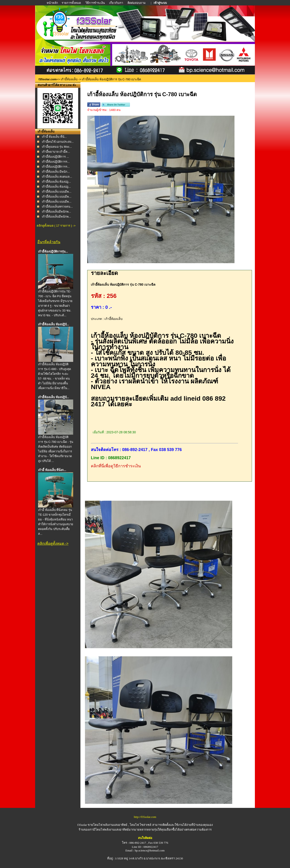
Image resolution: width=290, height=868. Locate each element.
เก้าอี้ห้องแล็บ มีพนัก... (56, 172)
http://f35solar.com (145, 817)
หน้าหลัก (53, 3)
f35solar (82, 825)
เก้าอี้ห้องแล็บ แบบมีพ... (57, 192)
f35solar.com (48, 79)
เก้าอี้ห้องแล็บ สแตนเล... (57, 177)
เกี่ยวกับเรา (116, 3)
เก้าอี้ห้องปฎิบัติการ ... (55, 157)
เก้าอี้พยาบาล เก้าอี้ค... (56, 152)
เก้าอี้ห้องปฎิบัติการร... (56, 162)
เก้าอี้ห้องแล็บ (69, 79)
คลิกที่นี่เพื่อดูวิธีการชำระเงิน (116, 466)
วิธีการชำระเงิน (95, 3)
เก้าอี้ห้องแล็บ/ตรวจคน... (57, 207)
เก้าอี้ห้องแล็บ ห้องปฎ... (56, 182)
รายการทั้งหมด (71, 3)
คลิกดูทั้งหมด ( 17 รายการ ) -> (56, 226)
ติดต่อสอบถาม (137, 3)
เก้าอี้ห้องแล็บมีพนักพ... (57, 212)
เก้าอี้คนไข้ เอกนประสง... (58, 142)
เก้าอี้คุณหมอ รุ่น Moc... (57, 147)
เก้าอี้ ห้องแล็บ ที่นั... (54, 137)
